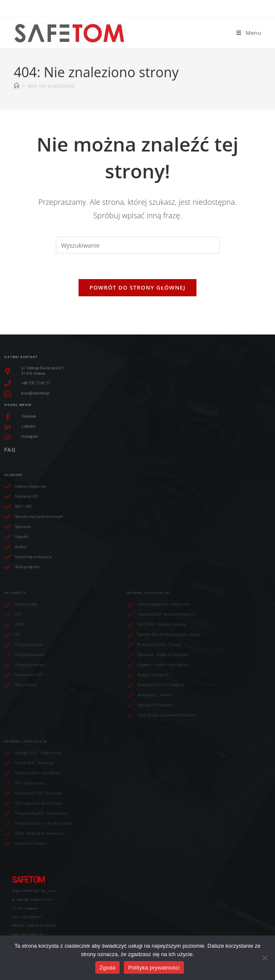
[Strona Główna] (17, 86)
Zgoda (107, 968)
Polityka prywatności (154, 968)
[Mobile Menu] (249, 33)
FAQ (10, 450)
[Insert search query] (138, 245)
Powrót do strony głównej (137, 287)
